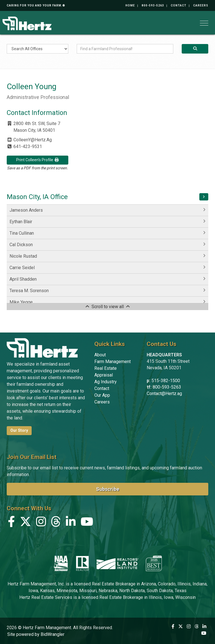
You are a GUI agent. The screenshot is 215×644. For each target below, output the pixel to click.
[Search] (195, 49)
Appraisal (104, 375)
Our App (102, 395)
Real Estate (106, 368)
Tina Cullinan (22, 233)
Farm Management (113, 362)
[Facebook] (11, 523)
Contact (179, 5)
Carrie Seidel (22, 268)
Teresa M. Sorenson (29, 291)
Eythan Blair (21, 222)
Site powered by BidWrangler (36, 634)
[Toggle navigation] (204, 23)
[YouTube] (87, 523)
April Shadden (23, 279)
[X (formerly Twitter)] (25, 523)
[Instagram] (41, 523)
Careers (201, 5)
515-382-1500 (166, 381)
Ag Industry (106, 382)
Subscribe (108, 489)
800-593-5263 (153, 5)
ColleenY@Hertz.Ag (33, 140)
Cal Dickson (21, 245)
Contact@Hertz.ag (164, 393)
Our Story (19, 430)
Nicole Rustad (23, 256)
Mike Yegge (21, 302)
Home (130, 5)
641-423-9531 (28, 146)
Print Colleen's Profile (38, 160)
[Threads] (56, 523)
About (100, 355)
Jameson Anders (26, 210)
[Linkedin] (71, 523)
